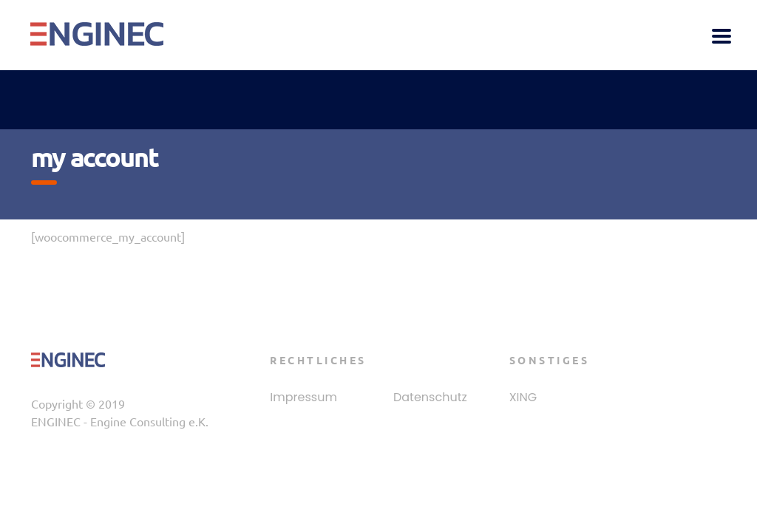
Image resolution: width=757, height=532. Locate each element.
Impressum (303, 398)
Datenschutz (430, 398)
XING (523, 398)
